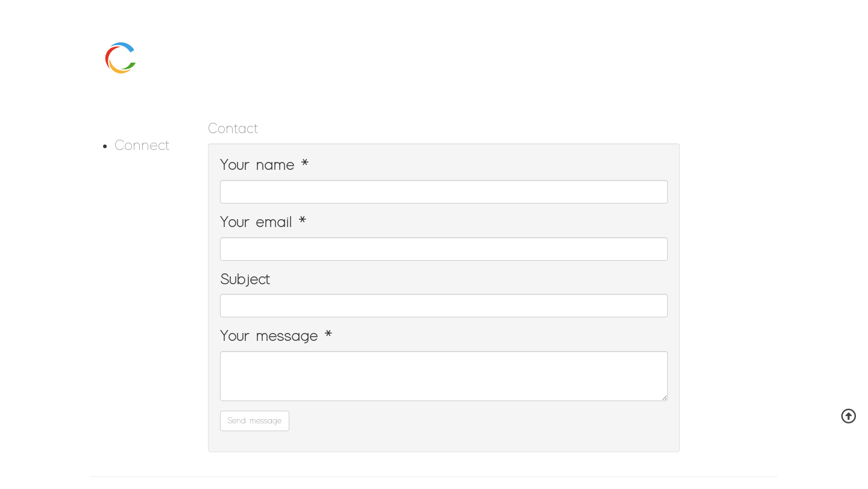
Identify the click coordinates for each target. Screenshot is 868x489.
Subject (245, 280)
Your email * (263, 223)
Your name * (264, 166)
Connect (142, 146)
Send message (255, 421)
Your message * (276, 337)
